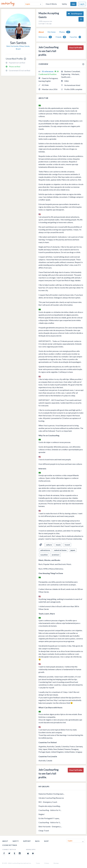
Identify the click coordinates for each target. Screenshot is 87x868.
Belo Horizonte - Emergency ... (50, 826)
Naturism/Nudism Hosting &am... (51, 794)
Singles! (42, 814)
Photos (65, 32)
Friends (61, 37)
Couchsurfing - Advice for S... (50, 822)
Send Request (75, 14)
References (45, 37)
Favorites (75, 37)
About (41, 32)
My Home (52, 32)
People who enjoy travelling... (50, 806)
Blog (37, 841)
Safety (64, 4)
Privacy (47, 863)
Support (27, 841)
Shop (46, 841)
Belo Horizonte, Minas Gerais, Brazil (18, 47)
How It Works (51, 4)
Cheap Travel (44, 831)
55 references (48, 71)
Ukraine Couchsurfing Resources (51, 798)
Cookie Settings (10, 845)
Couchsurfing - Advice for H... (50, 810)
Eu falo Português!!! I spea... (49, 818)
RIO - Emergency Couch (48, 802)
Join (73, 4)
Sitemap (56, 863)
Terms (38, 863)
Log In (82, 4)
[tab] (41, 32)
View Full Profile (76, 48)
